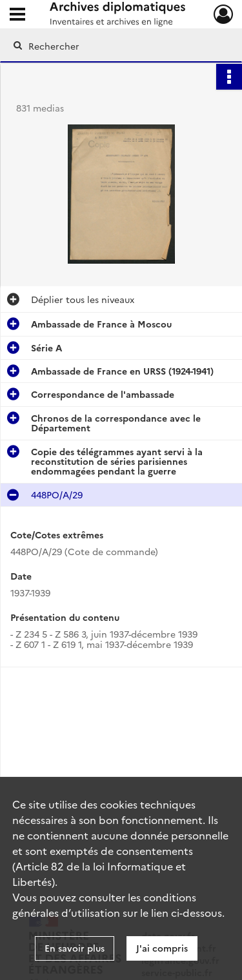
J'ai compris (162, 948)
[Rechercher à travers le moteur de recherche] (120, 46)
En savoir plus (75, 948)
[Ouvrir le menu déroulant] (17, 15)
